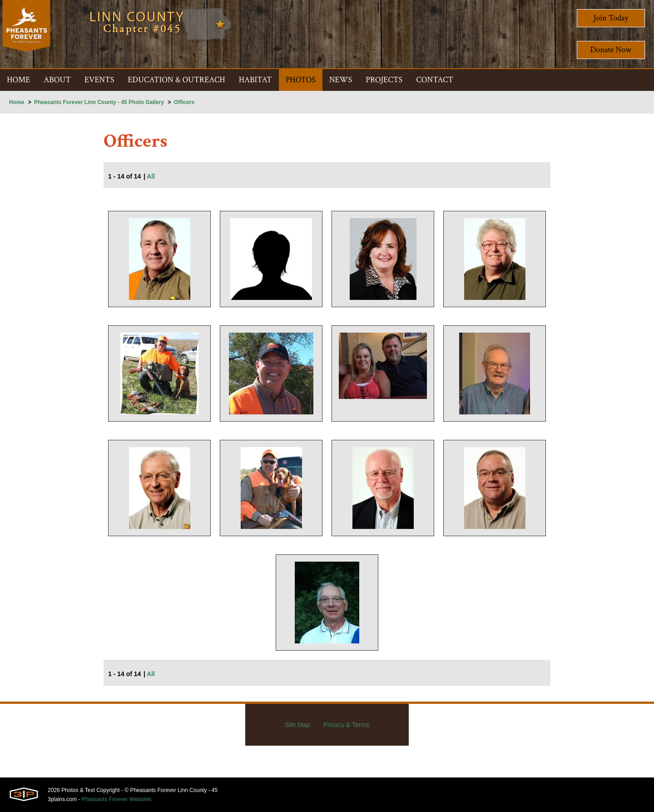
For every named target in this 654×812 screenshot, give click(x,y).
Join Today (611, 18)
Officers (184, 102)
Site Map (297, 725)
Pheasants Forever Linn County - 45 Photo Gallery (99, 102)
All (151, 176)
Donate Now (611, 50)
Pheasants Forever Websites (117, 799)
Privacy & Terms (346, 725)
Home (17, 102)
